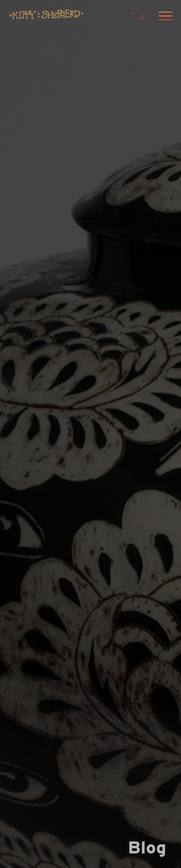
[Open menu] (164, 17)
